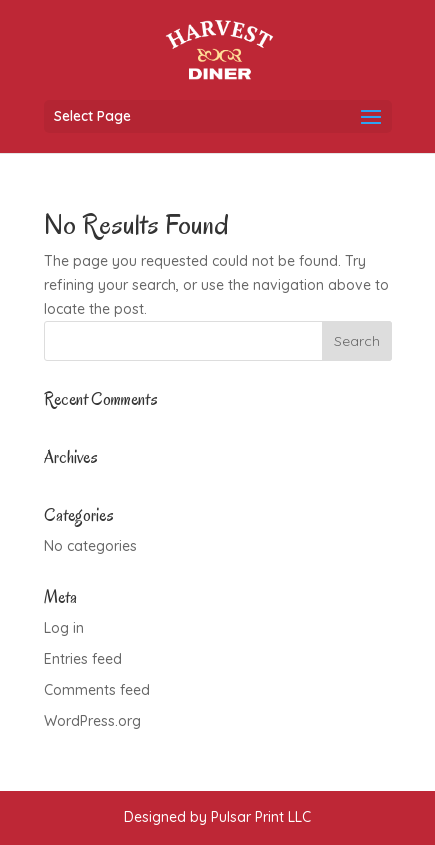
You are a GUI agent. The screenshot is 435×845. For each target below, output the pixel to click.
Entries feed (83, 659)
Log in (64, 628)
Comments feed (97, 690)
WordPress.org (92, 721)
